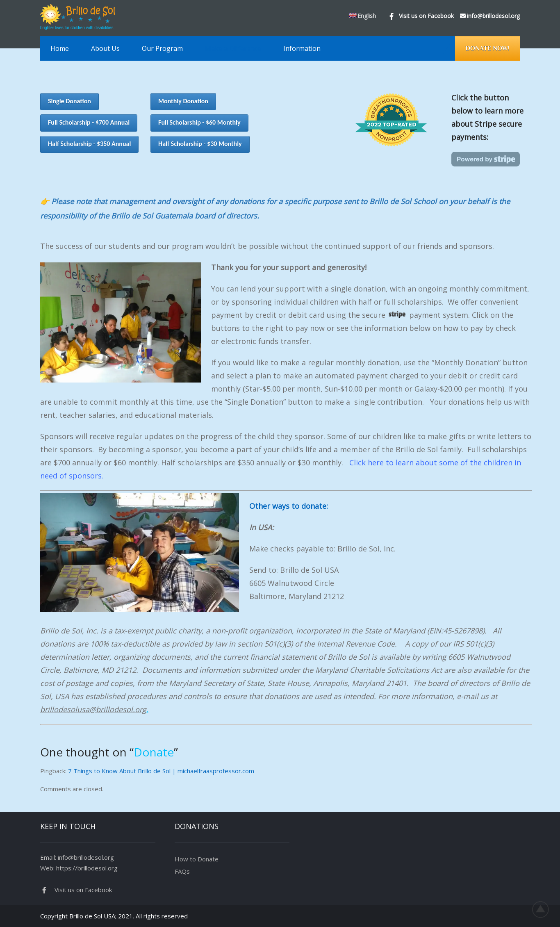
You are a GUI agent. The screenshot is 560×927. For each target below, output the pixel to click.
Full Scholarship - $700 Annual (89, 122)
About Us (105, 48)
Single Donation (69, 101)
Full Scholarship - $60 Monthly (199, 122)
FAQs (182, 871)
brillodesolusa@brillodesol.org (93, 709)
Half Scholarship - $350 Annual (89, 144)
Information (302, 48)
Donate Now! (487, 48)
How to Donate (197, 859)
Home (60, 48)
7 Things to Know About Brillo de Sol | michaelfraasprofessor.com (161, 771)
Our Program (162, 48)
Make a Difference (233, 48)
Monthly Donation (183, 101)
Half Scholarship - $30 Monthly (200, 144)
